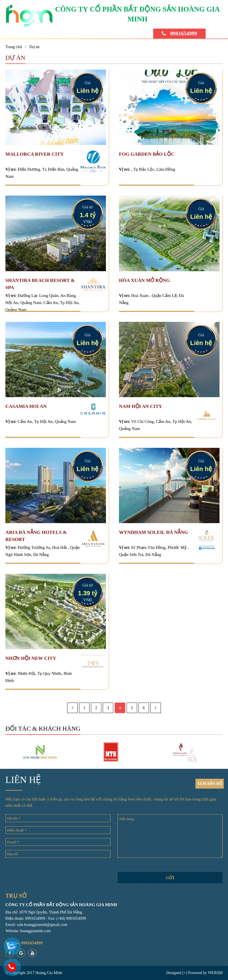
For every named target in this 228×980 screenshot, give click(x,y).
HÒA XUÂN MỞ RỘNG (144, 280)
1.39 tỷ (87, 593)
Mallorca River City (35, 154)
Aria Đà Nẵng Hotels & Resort (36, 536)
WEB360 (215, 973)
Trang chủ (14, 47)
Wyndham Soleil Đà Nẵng (154, 532)
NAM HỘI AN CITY (140, 406)
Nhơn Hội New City (31, 658)
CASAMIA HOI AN (26, 406)
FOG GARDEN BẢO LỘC (147, 154)
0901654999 (179, 34)
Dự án (35, 47)
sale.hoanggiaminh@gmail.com (42, 925)
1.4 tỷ (87, 215)
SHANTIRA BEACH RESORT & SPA (40, 284)
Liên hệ (88, 91)
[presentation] (58, 873)
